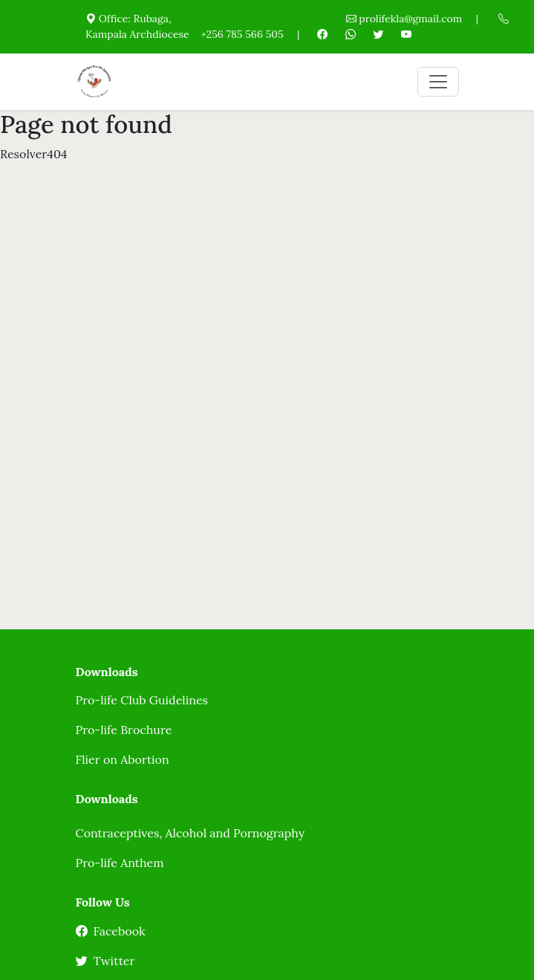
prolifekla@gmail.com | (412, 19)
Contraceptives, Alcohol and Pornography (191, 833)
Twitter (105, 961)
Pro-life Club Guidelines (142, 700)
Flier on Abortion (123, 759)
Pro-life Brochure (124, 730)
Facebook (111, 931)
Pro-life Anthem (120, 863)
